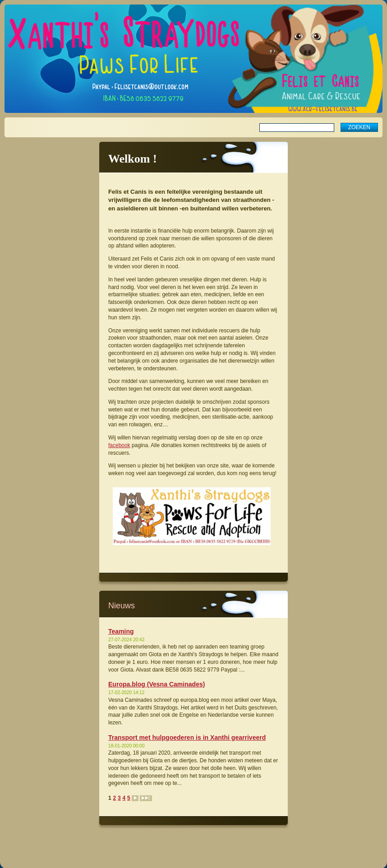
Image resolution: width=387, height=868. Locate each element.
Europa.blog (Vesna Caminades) (157, 684)
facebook (119, 445)
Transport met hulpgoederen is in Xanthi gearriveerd (187, 737)
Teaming (121, 631)
